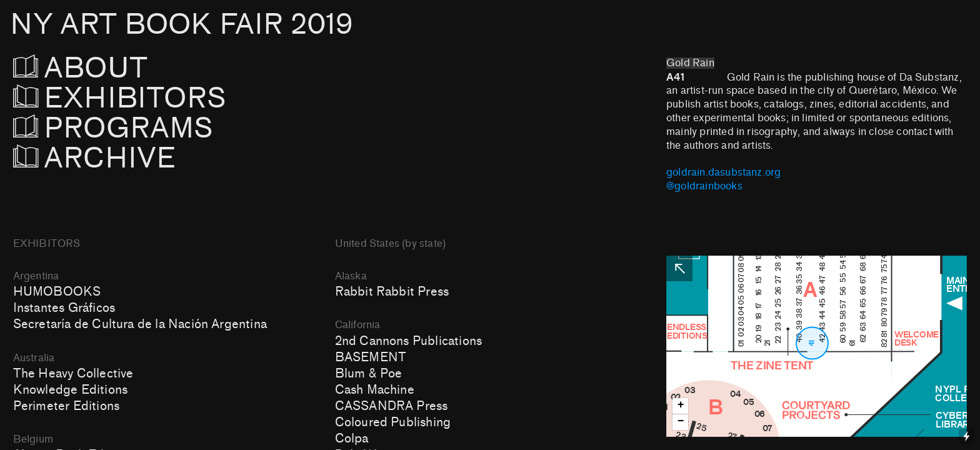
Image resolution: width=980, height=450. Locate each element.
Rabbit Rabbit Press (392, 292)
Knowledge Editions (70, 390)
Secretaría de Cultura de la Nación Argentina (140, 324)
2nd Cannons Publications (408, 341)
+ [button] (681, 405)
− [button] (681, 422)
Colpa (352, 439)
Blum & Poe (369, 374)
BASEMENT (371, 357)
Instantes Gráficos (64, 308)
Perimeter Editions (66, 406)
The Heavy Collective (73, 374)
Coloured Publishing (393, 422)
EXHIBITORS (153, 98)
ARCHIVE (95, 158)
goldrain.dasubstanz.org (723, 172)
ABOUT (98, 68)
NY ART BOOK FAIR (181, 25)
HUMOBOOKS (57, 292)
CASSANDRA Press (392, 406)
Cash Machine (375, 390)
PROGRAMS (120, 128)
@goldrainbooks (704, 186)
